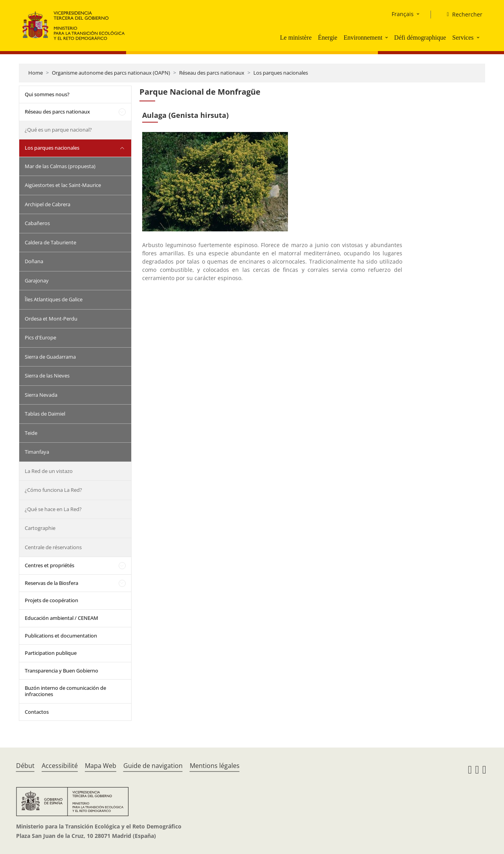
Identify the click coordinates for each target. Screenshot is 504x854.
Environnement (363, 38)
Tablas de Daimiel (45, 414)
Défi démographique (420, 38)
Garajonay (37, 280)
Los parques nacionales (281, 73)
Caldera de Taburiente (50, 242)
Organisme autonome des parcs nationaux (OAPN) (111, 73)
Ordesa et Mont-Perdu (51, 319)
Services (463, 38)
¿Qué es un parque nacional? (58, 130)
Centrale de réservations (53, 547)
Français (403, 14)
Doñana (34, 261)
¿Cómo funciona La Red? (53, 490)
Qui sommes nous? (47, 94)
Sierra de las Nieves (47, 376)
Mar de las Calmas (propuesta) (60, 166)
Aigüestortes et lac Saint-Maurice (63, 185)
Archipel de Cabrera (48, 204)
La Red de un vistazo (49, 471)
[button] (387, 37)
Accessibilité (60, 766)
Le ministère (296, 38)
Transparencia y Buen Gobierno (61, 671)
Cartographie (40, 528)
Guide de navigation (153, 766)
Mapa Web (101, 766)
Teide (31, 433)
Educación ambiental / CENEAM (61, 618)
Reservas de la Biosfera (51, 583)
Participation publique (51, 653)
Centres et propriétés (49, 565)
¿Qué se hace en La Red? (53, 509)
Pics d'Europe (40, 337)
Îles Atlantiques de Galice (54, 299)
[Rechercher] (461, 15)
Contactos (37, 712)
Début (25, 766)
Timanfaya (37, 452)
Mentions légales (215, 766)
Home (36, 73)
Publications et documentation (61, 636)
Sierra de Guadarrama (50, 357)
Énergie (327, 38)
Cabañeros (37, 223)
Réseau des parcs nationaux (212, 73)
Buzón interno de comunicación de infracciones (65, 691)
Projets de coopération (51, 600)
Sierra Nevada (41, 395)
